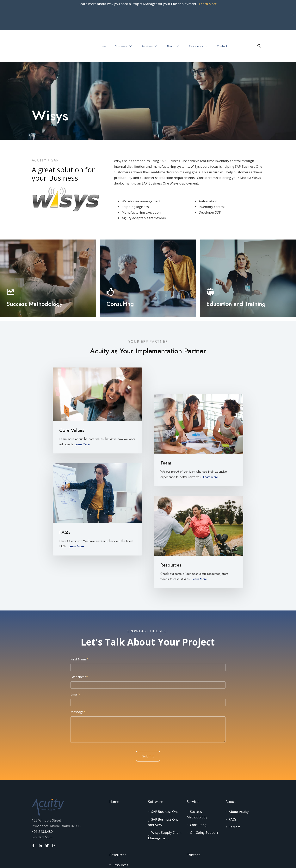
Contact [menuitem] (193, 822)
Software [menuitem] (156, 768)
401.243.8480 (42, 798)
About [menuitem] (231, 768)
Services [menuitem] (194, 768)
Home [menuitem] (114, 768)
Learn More (82, 411)
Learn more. (211, 444)
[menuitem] (165, 778)
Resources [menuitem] (118, 822)
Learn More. (208, 4)
